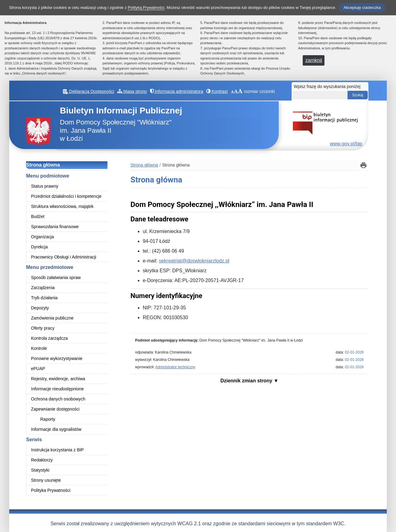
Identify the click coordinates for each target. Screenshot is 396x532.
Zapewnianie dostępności (55, 409)
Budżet (38, 216)
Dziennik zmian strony (247, 381)
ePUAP (38, 369)
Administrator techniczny (175, 367)
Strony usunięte (46, 480)
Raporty (48, 419)
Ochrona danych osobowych (58, 399)
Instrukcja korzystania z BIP (57, 450)
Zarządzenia (43, 288)
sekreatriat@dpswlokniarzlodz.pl (194, 261)
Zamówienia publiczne (52, 318)
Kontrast (217, 91)
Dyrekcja (39, 247)
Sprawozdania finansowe (55, 227)
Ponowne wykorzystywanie (57, 358)
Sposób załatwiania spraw (56, 277)
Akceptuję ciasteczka (362, 8)
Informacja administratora (177, 91)
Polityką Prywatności (146, 8)
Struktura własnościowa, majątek (62, 206)
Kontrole (39, 348)
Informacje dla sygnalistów (56, 429)
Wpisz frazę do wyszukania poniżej (327, 86)
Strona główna (43, 165)
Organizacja (43, 237)
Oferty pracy (43, 328)
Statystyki (40, 470)
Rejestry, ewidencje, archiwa (58, 379)
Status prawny (45, 186)
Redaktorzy (42, 460)
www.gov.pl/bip (346, 144)
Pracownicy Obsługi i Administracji (64, 257)
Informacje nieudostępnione (57, 389)
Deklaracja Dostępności (89, 91)
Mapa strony (132, 91)
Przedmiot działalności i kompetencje (66, 196)
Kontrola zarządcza (49, 338)
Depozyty (40, 308)
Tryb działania (44, 298)
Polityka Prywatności (51, 490)
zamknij (314, 60)
